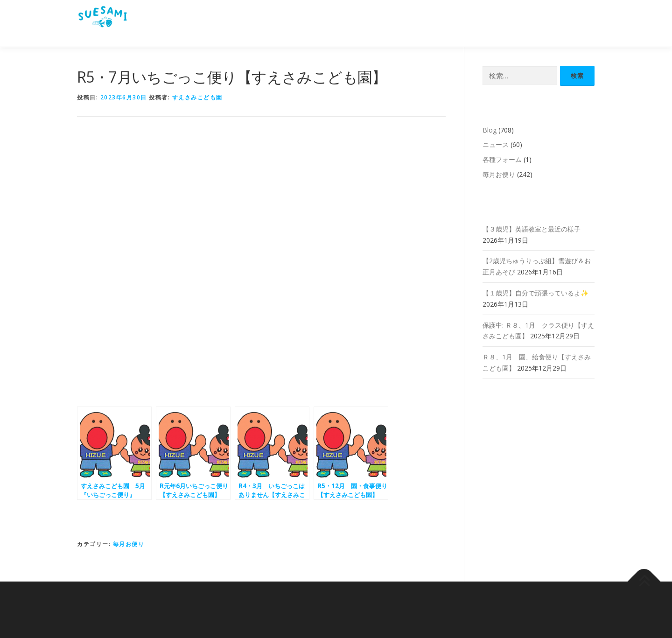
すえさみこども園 (197, 97)
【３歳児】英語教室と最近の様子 (532, 229)
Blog (490, 130)
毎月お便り (129, 544)
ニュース (496, 144)
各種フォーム (502, 159)
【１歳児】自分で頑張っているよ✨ (535, 293)
